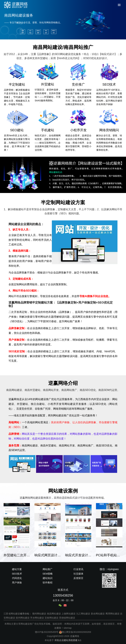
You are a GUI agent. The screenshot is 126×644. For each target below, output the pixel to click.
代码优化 (17, 578)
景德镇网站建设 (67, 618)
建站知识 (48, 578)
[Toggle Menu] (119, 5)
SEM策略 (48, 574)
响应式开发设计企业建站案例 (78, 555)
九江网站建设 (83, 614)
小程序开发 (78, 130)
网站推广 (48, 569)
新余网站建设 (98, 614)
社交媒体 (78, 574)
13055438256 (63, 595)
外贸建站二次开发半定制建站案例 (17, 555)
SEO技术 (109, 84)
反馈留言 (78, 578)
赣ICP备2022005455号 (47, 632)
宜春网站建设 (52, 618)
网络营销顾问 (109, 130)
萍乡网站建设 (37, 618)
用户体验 (17, 582)
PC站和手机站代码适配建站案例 (109, 555)
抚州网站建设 (23, 618)
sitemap (68, 628)
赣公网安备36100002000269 (75, 632)
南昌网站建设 (54, 614)
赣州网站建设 (39, 614)
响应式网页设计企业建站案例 (48, 555)
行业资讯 (78, 569)
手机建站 (48, 130)
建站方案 (17, 569)
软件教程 (48, 582)
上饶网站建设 (68, 614)
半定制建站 (17, 84)
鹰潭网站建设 (112, 614)
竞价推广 (78, 84)
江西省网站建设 (12, 614)
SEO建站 (17, 130)
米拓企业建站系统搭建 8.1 (68, 640)
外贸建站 (48, 84)
